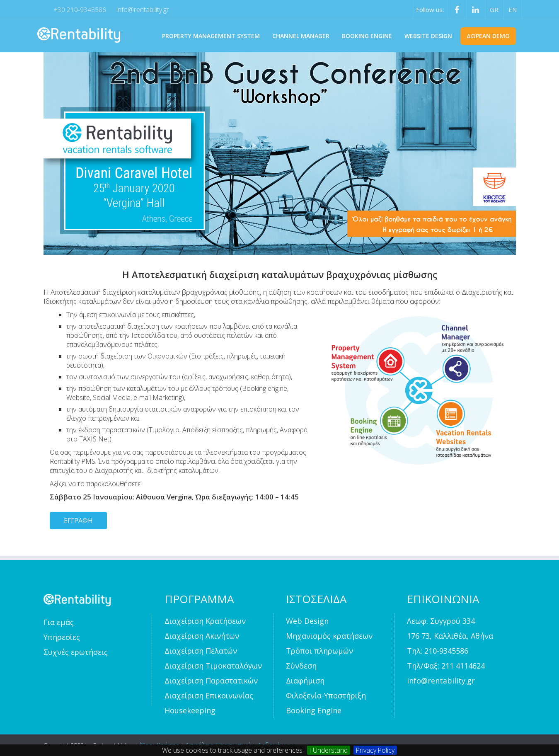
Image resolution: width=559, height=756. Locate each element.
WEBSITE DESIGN (428, 36)
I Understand (328, 750)
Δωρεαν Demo (488, 36)
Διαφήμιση (305, 681)
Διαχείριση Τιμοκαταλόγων (213, 666)
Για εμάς (59, 622)
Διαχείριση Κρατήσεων (205, 621)
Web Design (307, 621)
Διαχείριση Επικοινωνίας (209, 695)
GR (494, 10)
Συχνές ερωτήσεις (76, 652)
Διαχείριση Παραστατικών (211, 681)
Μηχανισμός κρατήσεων (329, 636)
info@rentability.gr (143, 10)
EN (513, 10)
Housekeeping (190, 710)
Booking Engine (314, 710)
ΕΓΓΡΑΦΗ (79, 521)
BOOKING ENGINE (367, 36)
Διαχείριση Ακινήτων (202, 636)
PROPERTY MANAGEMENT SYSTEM (211, 36)
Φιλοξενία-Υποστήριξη (326, 695)
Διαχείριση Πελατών (201, 651)
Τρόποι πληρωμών (319, 651)
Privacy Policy (376, 750)
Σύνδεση (301, 666)
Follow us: (430, 10)
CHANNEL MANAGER (301, 36)
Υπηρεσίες (62, 637)
